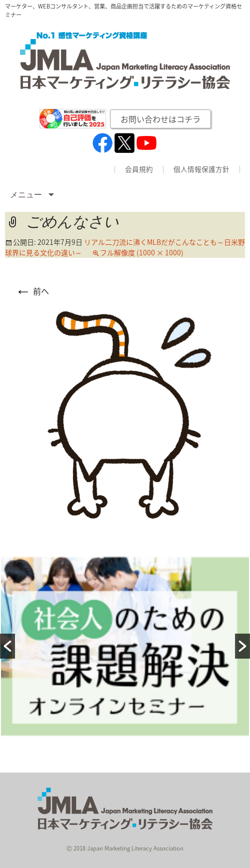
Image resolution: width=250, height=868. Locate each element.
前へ (32, 291)
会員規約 (139, 169)
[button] (7, 646)
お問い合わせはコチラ (160, 119)
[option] (125, 646)
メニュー (27, 195)
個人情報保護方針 (201, 169)
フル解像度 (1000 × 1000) (142, 252)
